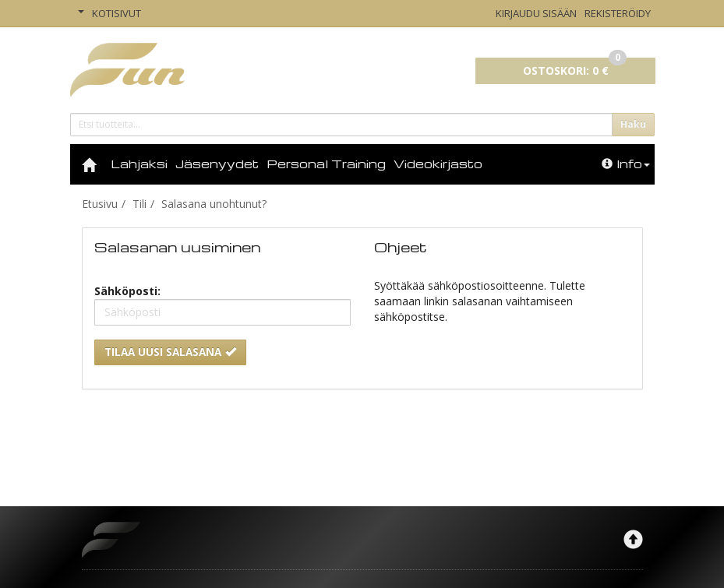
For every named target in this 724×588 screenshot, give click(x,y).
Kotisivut (117, 13)
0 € (575, 68)
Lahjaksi (139, 164)
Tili (140, 204)
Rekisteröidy (618, 13)
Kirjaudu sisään (536, 13)
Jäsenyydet (217, 164)
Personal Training (326, 164)
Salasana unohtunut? (214, 204)
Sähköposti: (127, 291)
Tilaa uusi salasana (170, 352)
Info (626, 164)
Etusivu (100, 204)
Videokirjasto (438, 164)
